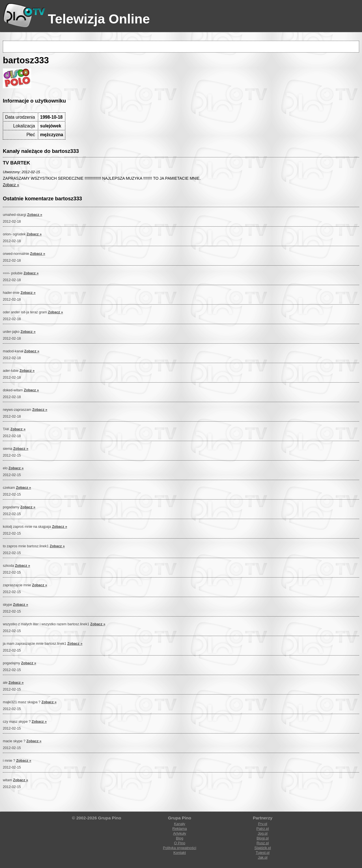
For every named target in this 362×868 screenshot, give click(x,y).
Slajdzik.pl (263, 848)
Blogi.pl (263, 838)
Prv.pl (262, 824)
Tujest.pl (263, 853)
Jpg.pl (263, 833)
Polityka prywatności (180, 848)
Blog (180, 838)
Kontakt (180, 853)
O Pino (180, 843)
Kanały (180, 824)
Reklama (179, 829)
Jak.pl (263, 857)
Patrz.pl (263, 829)
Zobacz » (11, 185)
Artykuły (180, 833)
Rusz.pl (263, 843)
